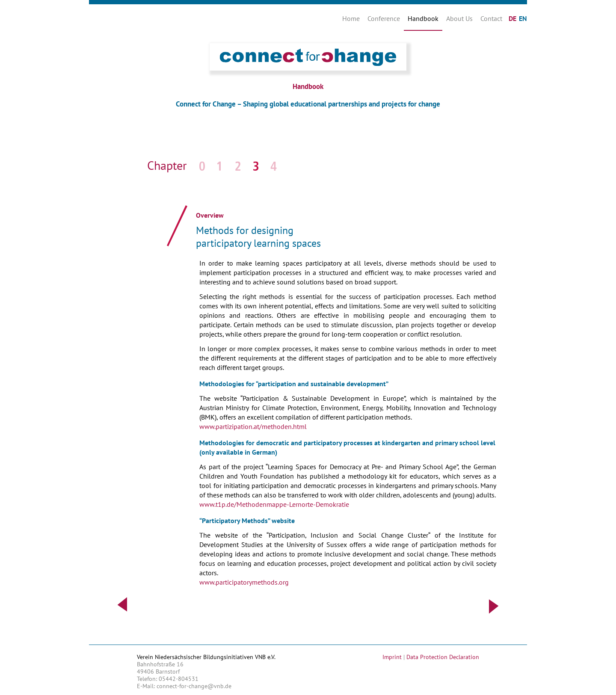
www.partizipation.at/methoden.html (253, 426)
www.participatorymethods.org (244, 582)
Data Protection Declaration (443, 657)
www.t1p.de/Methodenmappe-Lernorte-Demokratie (274, 504)
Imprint (392, 657)
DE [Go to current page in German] (512, 18)
